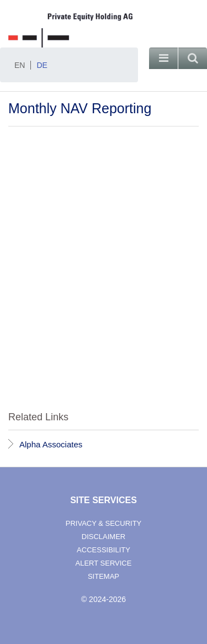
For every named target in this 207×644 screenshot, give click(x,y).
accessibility (104, 550)
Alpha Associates (51, 444)
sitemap (104, 576)
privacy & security (104, 523)
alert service (104, 563)
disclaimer (104, 537)
